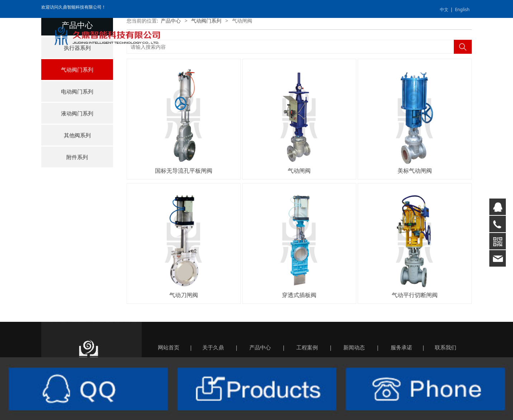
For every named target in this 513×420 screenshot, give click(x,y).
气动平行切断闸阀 (415, 295)
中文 (444, 9)
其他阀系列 (77, 135)
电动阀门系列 (77, 91)
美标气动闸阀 (415, 171)
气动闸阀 (299, 171)
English (462, 9)
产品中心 (171, 21)
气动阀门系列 (77, 70)
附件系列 (77, 157)
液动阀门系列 (77, 113)
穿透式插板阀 (299, 295)
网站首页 (169, 347)
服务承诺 (401, 347)
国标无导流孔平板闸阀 (184, 171)
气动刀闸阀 (184, 295)
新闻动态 (354, 347)
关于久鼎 (213, 347)
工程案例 (307, 347)
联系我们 (446, 347)
